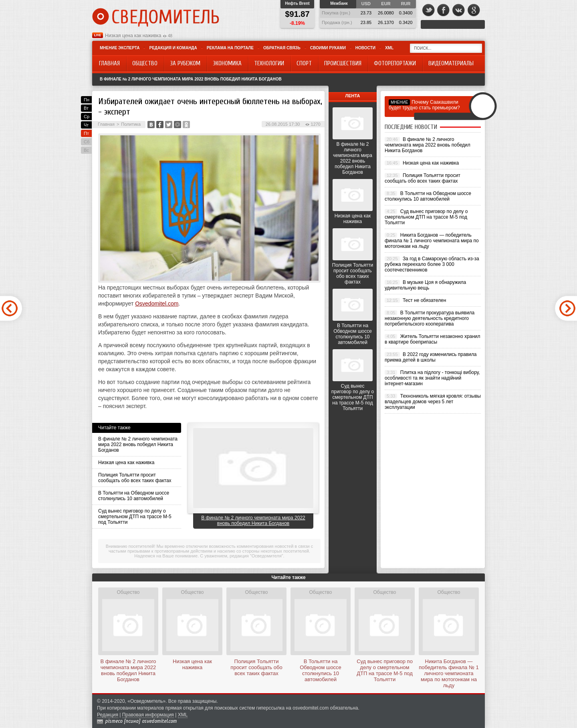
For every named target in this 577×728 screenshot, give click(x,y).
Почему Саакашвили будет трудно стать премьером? (424, 105)
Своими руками (328, 48)
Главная (106, 124)
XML (389, 48)
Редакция (108, 715)
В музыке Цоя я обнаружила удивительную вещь (425, 285)
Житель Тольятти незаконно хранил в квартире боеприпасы (433, 339)
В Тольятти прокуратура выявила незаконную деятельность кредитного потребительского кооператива (430, 318)
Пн (87, 100)
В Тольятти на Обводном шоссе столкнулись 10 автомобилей (134, 496)
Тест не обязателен (424, 300)
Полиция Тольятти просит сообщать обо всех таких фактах (135, 478)
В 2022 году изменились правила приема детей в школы (431, 357)
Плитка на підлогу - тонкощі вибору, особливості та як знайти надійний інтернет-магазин (432, 378)
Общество (128, 592)
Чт (86, 125)
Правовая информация (148, 715)
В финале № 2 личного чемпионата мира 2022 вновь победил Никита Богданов (191, 79)
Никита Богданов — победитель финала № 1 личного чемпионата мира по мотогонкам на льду (432, 241)
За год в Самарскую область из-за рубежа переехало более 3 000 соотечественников (432, 264)
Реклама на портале (230, 48)
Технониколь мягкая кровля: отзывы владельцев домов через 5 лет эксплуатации (433, 402)
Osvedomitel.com (157, 304)
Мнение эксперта (120, 48)
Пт (86, 133)
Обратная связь (282, 48)
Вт (86, 108)
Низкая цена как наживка (133, 36)
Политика (131, 124)
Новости (365, 48)
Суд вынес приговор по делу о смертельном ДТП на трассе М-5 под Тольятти (135, 517)
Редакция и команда (173, 48)
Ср (87, 117)
